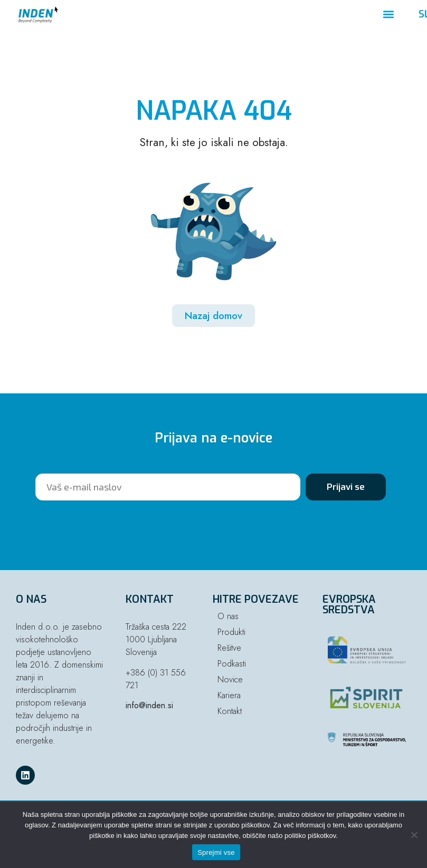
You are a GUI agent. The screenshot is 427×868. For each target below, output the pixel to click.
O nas (228, 616)
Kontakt (230, 711)
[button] (389, 15)
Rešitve (229, 648)
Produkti (231, 632)
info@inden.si (149, 705)
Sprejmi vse (216, 852)
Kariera (229, 695)
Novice (230, 679)
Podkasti (232, 664)
